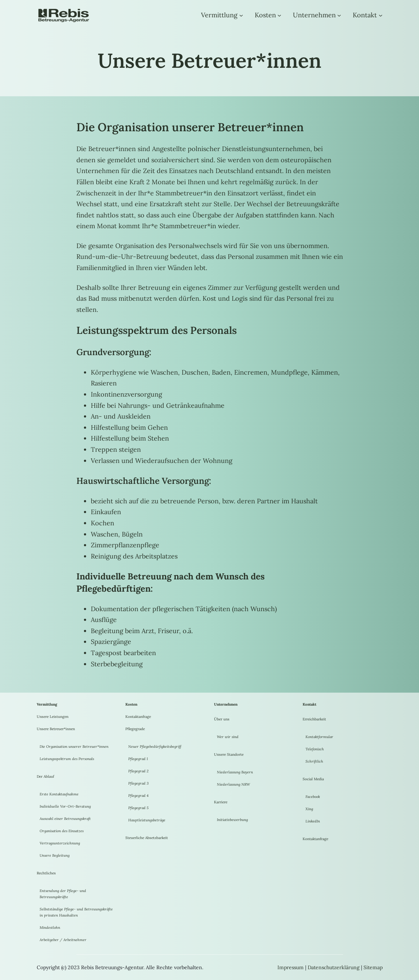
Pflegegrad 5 (138, 808)
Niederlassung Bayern (235, 772)
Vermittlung (219, 15)
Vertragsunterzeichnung (60, 843)
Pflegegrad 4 (138, 796)
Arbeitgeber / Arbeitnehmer (63, 940)
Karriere (221, 802)
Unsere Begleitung (55, 855)
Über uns (222, 719)
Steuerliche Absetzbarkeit (147, 838)
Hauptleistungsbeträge (147, 820)
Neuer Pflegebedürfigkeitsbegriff (155, 747)
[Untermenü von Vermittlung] (241, 15)
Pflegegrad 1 (138, 759)
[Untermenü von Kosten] (279, 15)
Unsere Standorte (229, 754)
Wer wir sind (228, 737)
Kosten (265, 15)
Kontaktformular (319, 737)
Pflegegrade (135, 729)
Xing (309, 809)
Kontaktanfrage (138, 717)
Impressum (291, 967)
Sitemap (373, 967)
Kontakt (365, 15)
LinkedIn (313, 821)
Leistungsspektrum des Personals (67, 759)
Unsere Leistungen (53, 717)
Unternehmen (314, 15)
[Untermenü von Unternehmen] (339, 15)
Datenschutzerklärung (334, 967)
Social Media (313, 779)
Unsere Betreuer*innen (56, 729)
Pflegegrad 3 (138, 783)
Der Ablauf (45, 776)
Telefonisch (315, 749)
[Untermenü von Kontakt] (381, 15)
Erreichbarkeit (314, 719)
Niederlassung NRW (233, 784)
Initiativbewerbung (232, 820)
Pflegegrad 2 (138, 771)
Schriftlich (314, 761)
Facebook (313, 797)
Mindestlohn (50, 928)
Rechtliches (46, 873)
